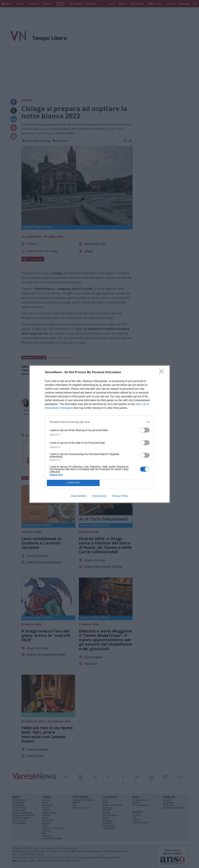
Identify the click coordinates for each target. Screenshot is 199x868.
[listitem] (100, 422)
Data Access (99, 496)
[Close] (163, 372)
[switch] (145, 430)
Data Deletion (79, 496)
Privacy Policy (120, 496)
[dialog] (100, 434)
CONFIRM (73, 483)
